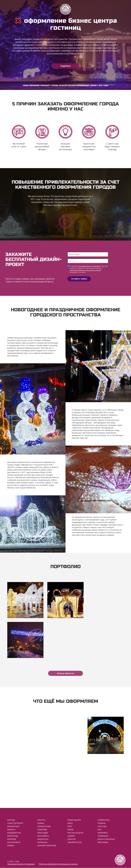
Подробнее (65, 66)
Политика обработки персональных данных (58, 864)
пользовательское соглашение (89, 266)
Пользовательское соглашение (21, 864)
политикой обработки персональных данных (85, 270)
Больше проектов (65, 673)
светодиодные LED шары (104, 423)
